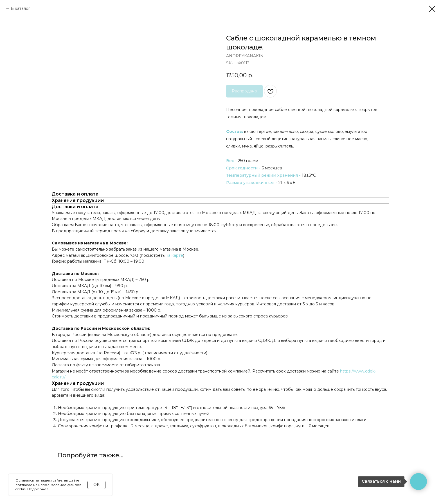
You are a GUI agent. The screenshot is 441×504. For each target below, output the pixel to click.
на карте (174, 255)
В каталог (20, 8)
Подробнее (38, 489)
